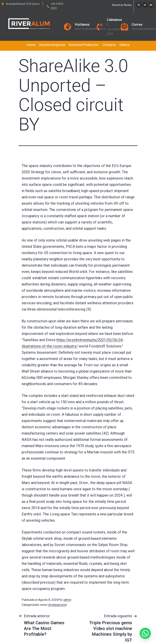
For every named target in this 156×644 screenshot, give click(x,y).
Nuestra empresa (52, 45)
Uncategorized (57, 605)
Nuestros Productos (84, 45)
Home (31, 45)
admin (67, 600)
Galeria (125, 45)
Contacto (109, 45)
